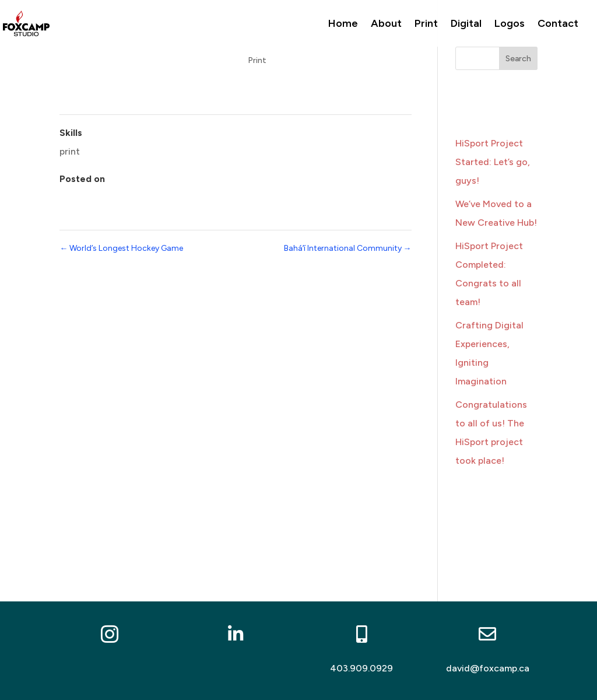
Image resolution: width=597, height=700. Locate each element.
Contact (558, 24)
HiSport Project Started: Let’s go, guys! (493, 162)
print (70, 151)
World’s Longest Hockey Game (121, 248)
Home (343, 24)
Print (426, 24)
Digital (466, 24)
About (386, 24)
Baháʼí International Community (348, 248)
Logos (510, 24)
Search (518, 59)
